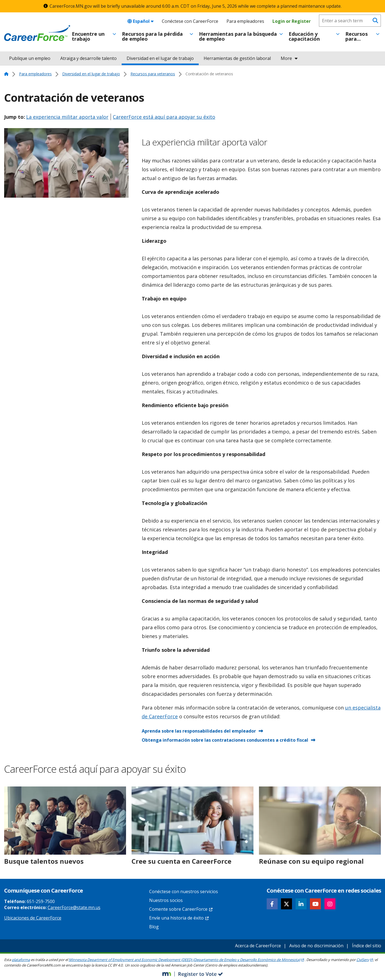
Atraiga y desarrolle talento (88, 58)
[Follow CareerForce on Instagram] (330, 904)
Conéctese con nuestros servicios (184, 891)
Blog (154, 927)
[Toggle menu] (114, 34)
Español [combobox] (140, 21)
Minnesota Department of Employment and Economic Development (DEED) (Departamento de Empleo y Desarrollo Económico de (187, 960)
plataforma (21, 960)
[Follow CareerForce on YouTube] (315, 904)
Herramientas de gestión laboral (237, 58)
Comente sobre (181, 909)
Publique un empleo (30, 58)
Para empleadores (245, 21)
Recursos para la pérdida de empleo (152, 36)
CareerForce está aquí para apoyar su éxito (164, 117)
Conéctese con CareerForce (190, 21)
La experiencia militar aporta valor (67, 117)
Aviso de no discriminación (316, 946)
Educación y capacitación (304, 36)
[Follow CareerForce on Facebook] (272, 904)
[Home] (37, 33)
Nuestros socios (166, 900)
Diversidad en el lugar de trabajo (160, 58)
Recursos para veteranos (153, 74)
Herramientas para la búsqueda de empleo (238, 36)
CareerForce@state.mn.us (74, 907)
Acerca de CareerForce (258, 946)
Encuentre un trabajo (88, 36)
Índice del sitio (367, 946)
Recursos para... (357, 36)
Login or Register (292, 21)
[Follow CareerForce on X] (286, 904)
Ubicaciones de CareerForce (33, 918)
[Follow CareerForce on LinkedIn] (301, 904)
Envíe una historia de (179, 918)
